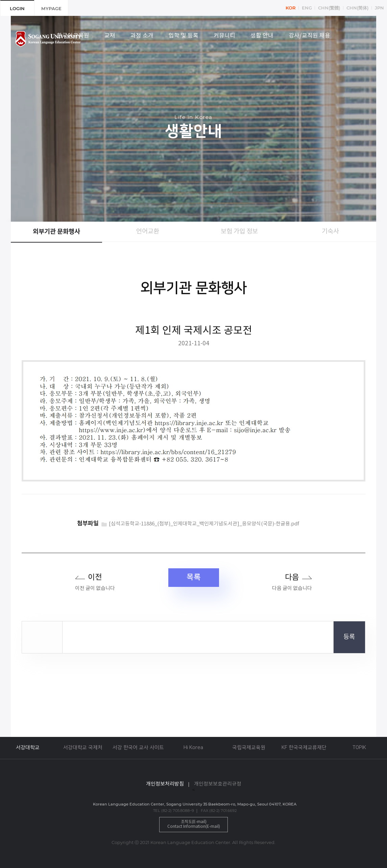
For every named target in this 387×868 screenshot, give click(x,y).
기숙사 (330, 232)
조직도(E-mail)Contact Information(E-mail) (194, 824)
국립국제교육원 (249, 748)
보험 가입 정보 (239, 232)
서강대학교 (28, 748)
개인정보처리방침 (165, 784)
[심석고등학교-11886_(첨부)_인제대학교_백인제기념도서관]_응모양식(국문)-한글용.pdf (204, 524)
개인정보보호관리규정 (218, 784)
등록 (349, 637)
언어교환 (148, 232)
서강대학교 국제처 (83, 748)
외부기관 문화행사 (56, 232)
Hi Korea (193, 748)
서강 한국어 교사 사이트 (138, 748)
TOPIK (359, 748)
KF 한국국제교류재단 (304, 748)
